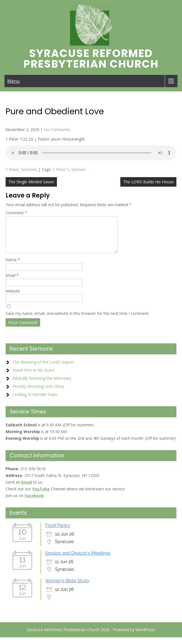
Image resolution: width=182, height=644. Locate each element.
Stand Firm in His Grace (34, 377)
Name (13, 266)
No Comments (57, 129)
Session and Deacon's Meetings (78, 560)
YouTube (41, 496)
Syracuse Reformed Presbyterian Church (91, 59)
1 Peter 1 (61, 169)
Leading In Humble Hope (35, 401)
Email (12, 282)
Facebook (34, 502)
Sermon (78, 169)
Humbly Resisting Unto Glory (38, 393)
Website (13, 298)
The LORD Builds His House (148, 182)
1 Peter (12, 169)
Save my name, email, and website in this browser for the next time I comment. (77, 320)
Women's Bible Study (67, 587)
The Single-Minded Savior (31, 182)
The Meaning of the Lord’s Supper (43, 369)
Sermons (29, 169)
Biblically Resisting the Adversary (42, 385)
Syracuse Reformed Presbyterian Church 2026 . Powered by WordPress (91, 636)
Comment (16, 213)
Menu (13, 81)
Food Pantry (58, 532)
